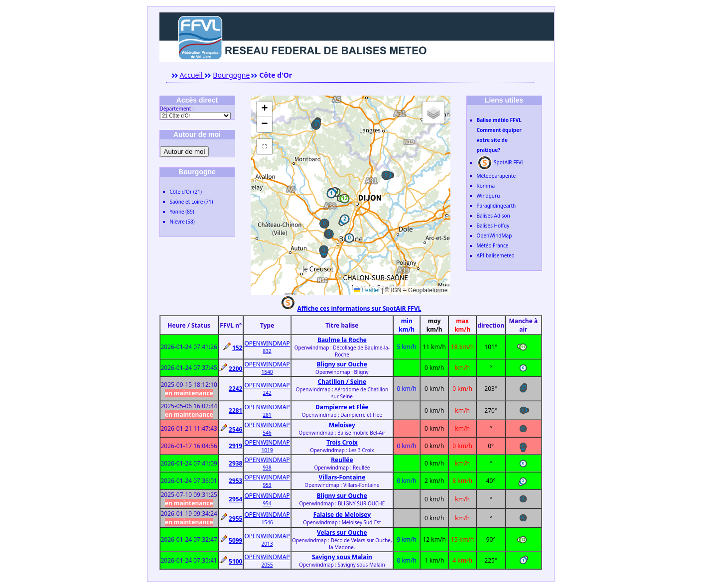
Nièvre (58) (182, 222)
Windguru (489, 196)
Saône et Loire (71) (192, 202)
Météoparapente (496, 176)
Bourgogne (231, 75)
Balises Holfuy (493, 226)
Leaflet (367, 290)
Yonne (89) (182, 212)
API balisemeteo (496, 255)
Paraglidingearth (496, 206)
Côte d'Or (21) (186, 192)
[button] (316, 125)
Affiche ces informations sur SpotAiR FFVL (359, 308)
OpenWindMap (494, 235)
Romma (486, 186)
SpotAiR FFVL (500, 162)
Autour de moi (185, 152)
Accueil (192, 75)
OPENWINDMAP (267, 343)
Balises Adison (493, 216)
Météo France (493, 245)
